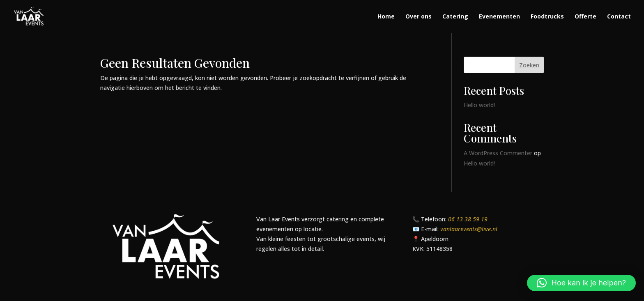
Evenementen (499, 17)
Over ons (419, 17)
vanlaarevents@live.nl (469, 229)
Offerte (585, 17)
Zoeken (529, 65)
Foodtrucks (547, 17)
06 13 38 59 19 (468, 219)
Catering (455, 17)
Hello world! (479, 105)
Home (386, 17)
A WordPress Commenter (498, 153)
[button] (581, 283)
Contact (619, 17)
